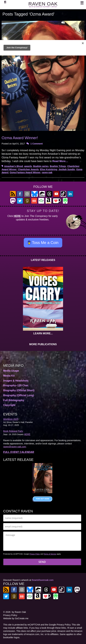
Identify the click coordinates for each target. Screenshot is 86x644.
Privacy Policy (35, 554)
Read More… (60, 161)
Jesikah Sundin (67, 169)
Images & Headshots (16, 381)
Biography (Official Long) (19, 395)
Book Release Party (13, 431)
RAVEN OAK (43, 4)
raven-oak (47, 172)
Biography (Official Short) (19, 390)
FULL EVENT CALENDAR (19, 452)
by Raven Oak (19, 612)
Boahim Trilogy (58, 166)
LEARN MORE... (43, 333)
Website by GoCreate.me (16, 618)
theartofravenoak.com (43, 580)
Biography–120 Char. (16, 385)
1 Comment (37, 144)
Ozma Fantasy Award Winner (25, 172)
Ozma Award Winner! (20, 138)
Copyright (9, 405)
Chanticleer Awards (28, 169)
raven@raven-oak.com (15, 447)
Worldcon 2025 (11, 419)
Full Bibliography (14, 400)
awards (28, 166)
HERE (17, 216)
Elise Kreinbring (49, 169)
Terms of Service (50, 554)
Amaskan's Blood (14, 166)
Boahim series (41, 166)
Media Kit (9, 376)
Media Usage (11, 371)
